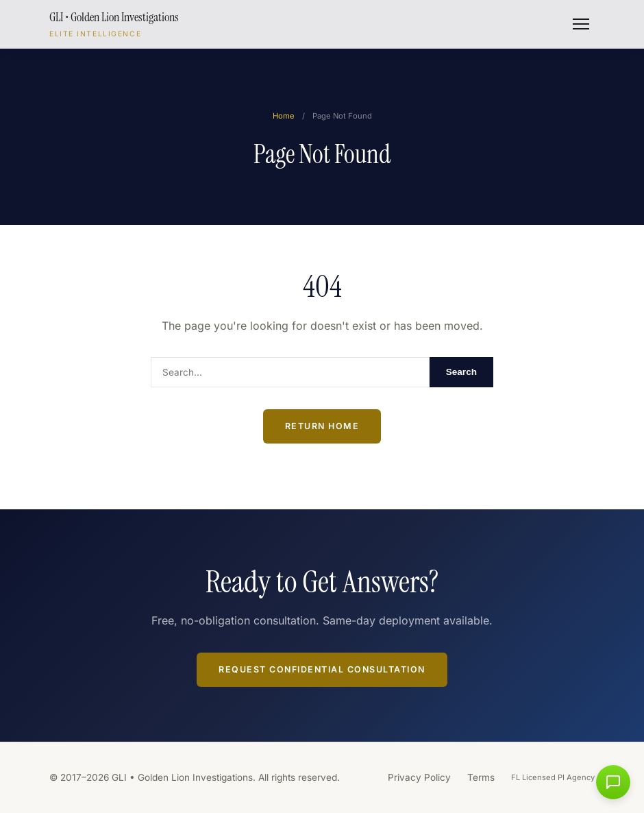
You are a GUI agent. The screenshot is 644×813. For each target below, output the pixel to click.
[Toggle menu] (581, 24)
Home (284, 116)
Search (461, 372)
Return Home (322, 426)
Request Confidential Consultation (322, 669)
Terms (481, 777)
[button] (613, 782)
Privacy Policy (419, 777)
